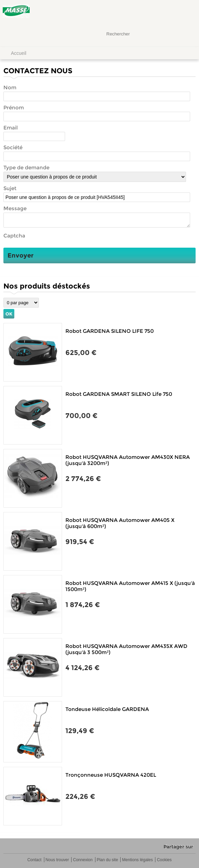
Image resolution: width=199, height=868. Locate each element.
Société (13, 147)
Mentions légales (137, 860)
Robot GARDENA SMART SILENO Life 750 (119, 394)
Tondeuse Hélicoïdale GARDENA (107, 709)
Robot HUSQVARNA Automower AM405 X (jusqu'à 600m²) (120, 523)
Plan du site (108, 860)
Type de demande (26, 167)
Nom (10, 87)
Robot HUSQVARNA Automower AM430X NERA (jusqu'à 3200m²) (128, 460)
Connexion (83, 860)
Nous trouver (57, 860)
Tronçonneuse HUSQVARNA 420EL (111, 775)
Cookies (164, 860)
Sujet (10, 188)
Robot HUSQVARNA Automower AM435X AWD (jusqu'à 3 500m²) (126, 649)
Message (15, 208)
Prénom (14, 107)
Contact (34, 860)
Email (11, 128)
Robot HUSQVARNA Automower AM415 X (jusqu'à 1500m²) (130, 586)
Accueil (19, 53)
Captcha (14, 236)
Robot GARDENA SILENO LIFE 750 (110, 331)
